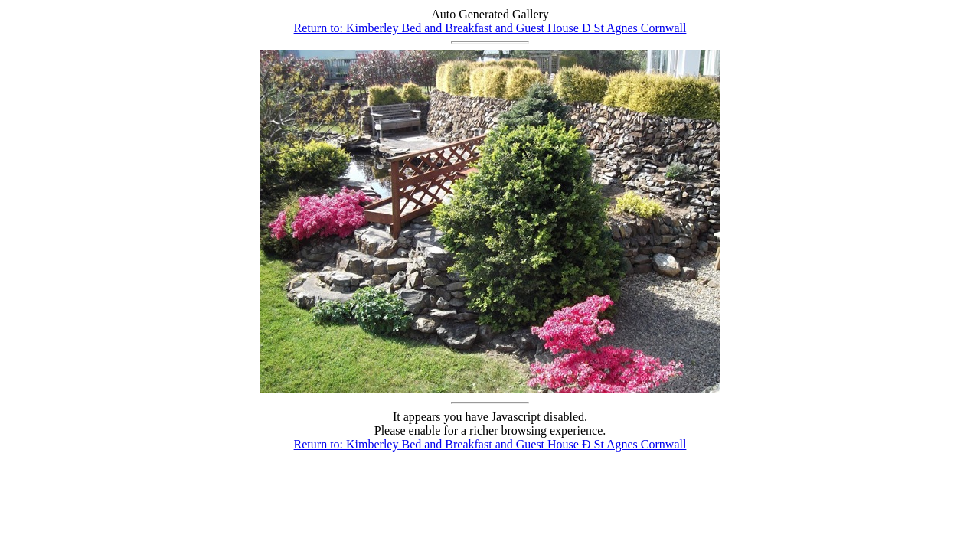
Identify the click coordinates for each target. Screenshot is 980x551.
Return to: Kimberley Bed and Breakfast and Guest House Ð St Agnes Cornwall (490, 28)
